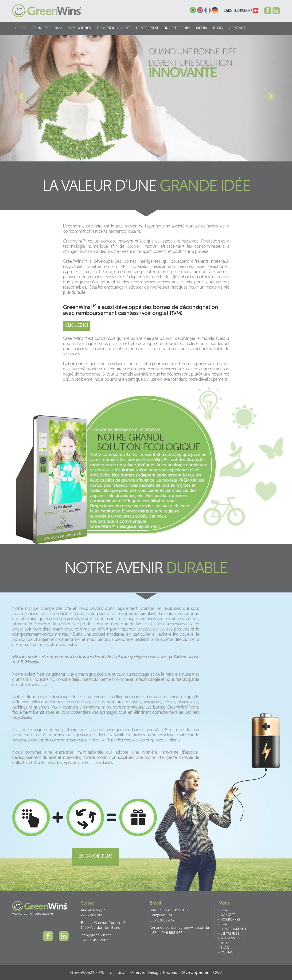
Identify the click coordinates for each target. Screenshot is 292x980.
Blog (218, 28)
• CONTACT (227, 952)
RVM (58, 28)
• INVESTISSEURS (230, 938)
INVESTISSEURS (177, 28)
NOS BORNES (80, 28)
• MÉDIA (224, 943)
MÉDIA (201, 28)
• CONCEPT (227, 915)
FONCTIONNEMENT (113, 28)
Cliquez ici (76, 325)
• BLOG (224, 948)
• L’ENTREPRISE (229, 934)
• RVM (222, 924)
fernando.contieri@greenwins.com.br (179, 928)
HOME (20, 28)
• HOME (224, 910)
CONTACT (237, 28)
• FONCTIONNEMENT (233, 929)
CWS (217, 972)
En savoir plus (95, 856)
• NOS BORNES (229, 919)
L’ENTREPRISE (148, 28)
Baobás (170, 972)
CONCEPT (40, 28)
